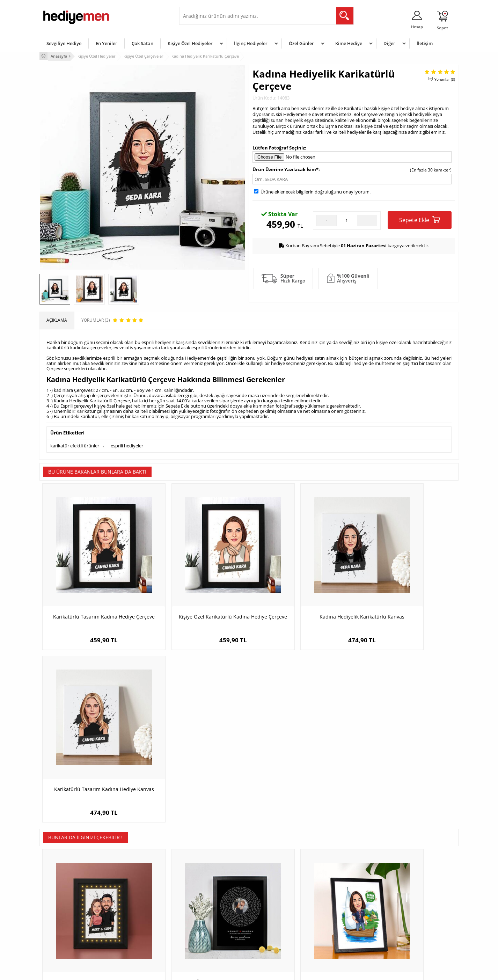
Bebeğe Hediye (337, 920)
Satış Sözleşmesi (59, 910)
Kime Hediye (349, 43)
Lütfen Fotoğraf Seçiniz (279, 147)
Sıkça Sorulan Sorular (64, 941)
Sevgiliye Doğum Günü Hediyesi (214, 910)
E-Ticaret (228, 971)
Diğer (389, 43)
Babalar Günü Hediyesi (275, 941)
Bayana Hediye (337, 899)
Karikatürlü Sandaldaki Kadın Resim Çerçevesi (302, 763)
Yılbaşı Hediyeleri (269, 910)
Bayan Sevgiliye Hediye (205, 931)
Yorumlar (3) (445, 79)
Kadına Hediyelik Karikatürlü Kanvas (302, 591)
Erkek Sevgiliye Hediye (204, 920)
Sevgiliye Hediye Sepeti (205, 899)
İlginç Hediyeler (251, 43)
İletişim (425, 43)
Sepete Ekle (420, 220)
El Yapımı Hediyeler (132, 920)
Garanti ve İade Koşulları (67, 920)
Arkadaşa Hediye (339, 931)
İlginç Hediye (335, 941)
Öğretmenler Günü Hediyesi (280, 931)
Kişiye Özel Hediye (131, 889)
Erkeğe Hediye (336, 889)
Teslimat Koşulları (60, 889)
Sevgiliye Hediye (64, 43)
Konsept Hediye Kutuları (206, 889)
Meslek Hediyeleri (130, 941)
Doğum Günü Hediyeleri (276, 899)
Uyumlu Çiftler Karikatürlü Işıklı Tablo (92, 760)
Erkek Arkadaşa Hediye (135, 899)
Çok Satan (142, 43)
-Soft (212, 971)
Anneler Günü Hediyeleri (276, 920)
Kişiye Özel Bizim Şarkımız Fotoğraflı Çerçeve (197, 763)
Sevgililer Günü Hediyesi (276, 889)
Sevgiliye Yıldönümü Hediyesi (211, 941)
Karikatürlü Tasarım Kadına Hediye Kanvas (406, 594)
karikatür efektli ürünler (75, 445)
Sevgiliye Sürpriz (129, 931)
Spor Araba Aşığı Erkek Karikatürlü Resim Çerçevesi (406, 763)
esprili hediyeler (127, 445)
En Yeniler (107, 43)
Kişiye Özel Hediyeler (190, 43)
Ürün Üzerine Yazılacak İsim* (285, 169)
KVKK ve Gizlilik (57, 931)
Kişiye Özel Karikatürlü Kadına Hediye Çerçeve (197, 594)
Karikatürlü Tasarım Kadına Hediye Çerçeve (92, 594)
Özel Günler (301, 43)
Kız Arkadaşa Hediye (133, 910)
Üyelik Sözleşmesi (60, 899)
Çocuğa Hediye (337, 910)
